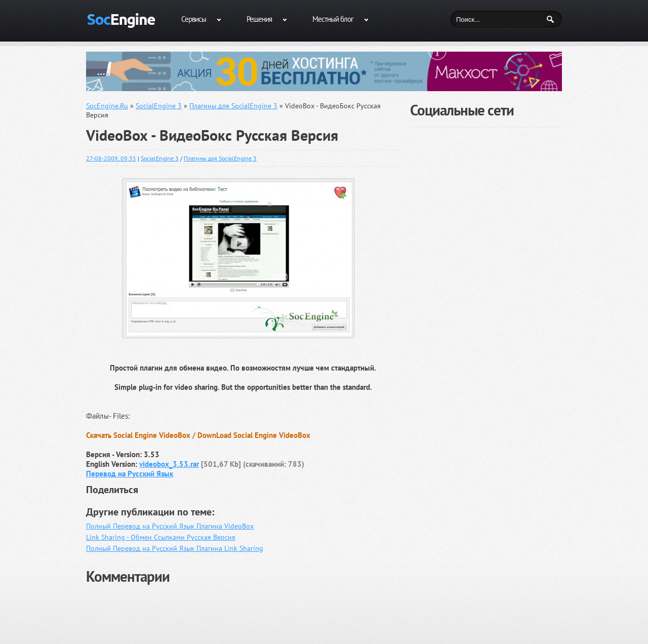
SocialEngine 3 (160, 158)
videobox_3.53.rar (169, 464)
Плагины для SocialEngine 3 (220, 158)
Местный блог (333, 19)
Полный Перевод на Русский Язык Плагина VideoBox (170, 526)
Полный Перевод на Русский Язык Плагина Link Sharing (175, 548)
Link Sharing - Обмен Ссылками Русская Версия (161, 537)
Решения (259, 19)
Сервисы (194, 19)
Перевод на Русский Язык (130, 474)
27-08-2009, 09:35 (111, 158)
